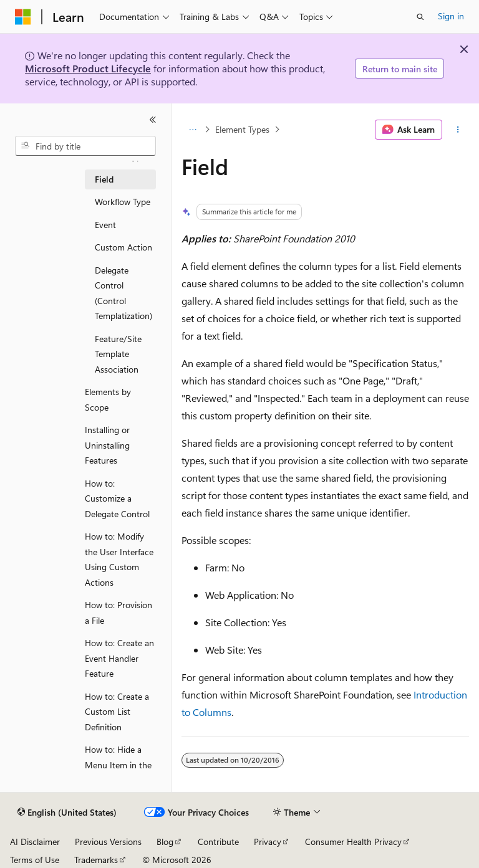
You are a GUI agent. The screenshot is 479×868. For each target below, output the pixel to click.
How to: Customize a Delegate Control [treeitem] (117, 498)
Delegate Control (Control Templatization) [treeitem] (123, 293)
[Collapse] (153, 120)
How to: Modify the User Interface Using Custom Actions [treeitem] (119, 559)
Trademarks (96, 860)
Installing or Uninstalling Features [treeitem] (107, 445)
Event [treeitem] (105, 225)
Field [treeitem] (104, 179)
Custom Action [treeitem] (123, 247)
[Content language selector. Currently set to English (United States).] (67, 813)
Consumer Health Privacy (353, 842)
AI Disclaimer (35, 842)
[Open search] (420, 17)
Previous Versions (108, 842)
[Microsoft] (23, 17)
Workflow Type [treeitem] (123, 202)
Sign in (451, 16)
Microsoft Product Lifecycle (88, 68)
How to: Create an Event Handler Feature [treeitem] (119, 658)
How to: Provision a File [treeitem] (119, 613)
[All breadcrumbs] (192, 130)
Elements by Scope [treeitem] (108, 399)
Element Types (242, 129)
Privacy (268, 842)
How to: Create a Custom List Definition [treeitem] (117, 712)
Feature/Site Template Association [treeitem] (118, 354)
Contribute (218, 842)
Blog (165, 842)
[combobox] (85, 146)
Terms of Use (35, 860)
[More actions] (458, 130)
